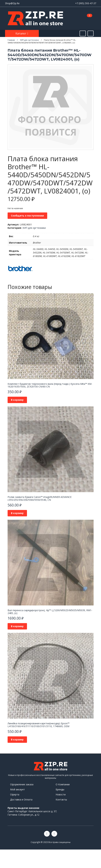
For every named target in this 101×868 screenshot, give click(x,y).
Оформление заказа (22, 784)
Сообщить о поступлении (27, 216)
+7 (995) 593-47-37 (86, 3)
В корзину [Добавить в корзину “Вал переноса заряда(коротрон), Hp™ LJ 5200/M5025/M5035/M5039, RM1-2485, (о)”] (17, 626)
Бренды (60, 789)
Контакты (61, 800)
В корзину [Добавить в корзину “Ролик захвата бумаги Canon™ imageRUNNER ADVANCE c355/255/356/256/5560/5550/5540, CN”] (17, 513)
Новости (61, 794)
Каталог (21, 33)
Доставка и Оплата (21, 800)
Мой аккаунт (17, 789)
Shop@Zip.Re (12, 3)
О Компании (63, 784)
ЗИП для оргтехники (34, 228)
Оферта (15, 794)
